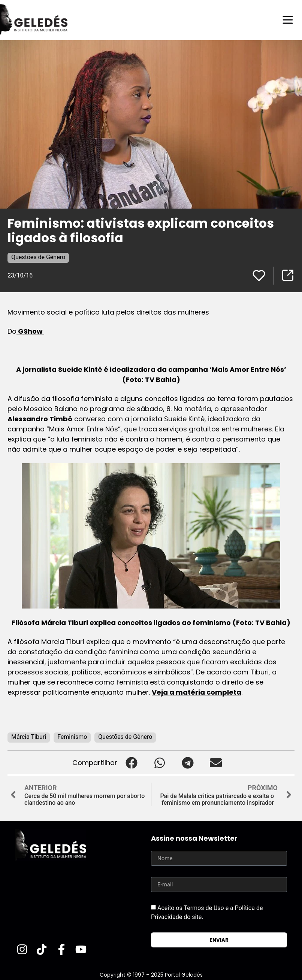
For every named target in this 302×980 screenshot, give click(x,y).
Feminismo (72, 737)
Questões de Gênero (38, 257)
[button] (131, 763)
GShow (30, 331)
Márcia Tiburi (29, 737)
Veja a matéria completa (197, 692)
